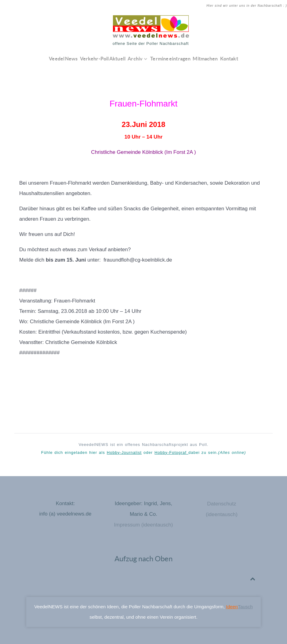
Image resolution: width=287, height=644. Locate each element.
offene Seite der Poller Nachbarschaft (151, 43)
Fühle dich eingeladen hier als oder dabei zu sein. (144, 452)
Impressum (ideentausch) (143, 524)
